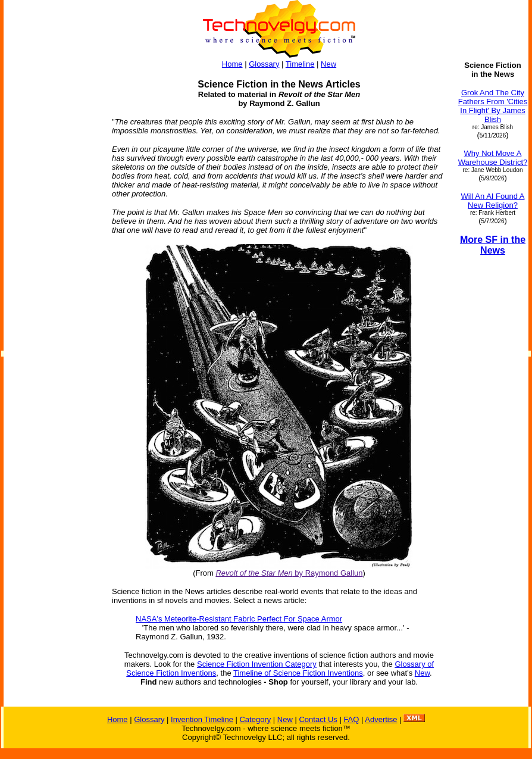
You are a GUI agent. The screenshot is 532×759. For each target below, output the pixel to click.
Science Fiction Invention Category (257, 664)
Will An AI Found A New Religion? (493, 201)
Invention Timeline (202, 719)
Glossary (264, 64)
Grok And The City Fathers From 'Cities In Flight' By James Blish (493, 106)
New (328, 64)
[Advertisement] (52, 239)
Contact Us (318, 719)
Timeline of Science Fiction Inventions (298, 673)
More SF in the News (493, 245)
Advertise (381, 719)
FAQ (351, 719)
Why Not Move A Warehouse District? (493, 158)
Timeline (300, 64)
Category (255, 719)
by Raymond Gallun (289, 573)
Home (232, 64)
